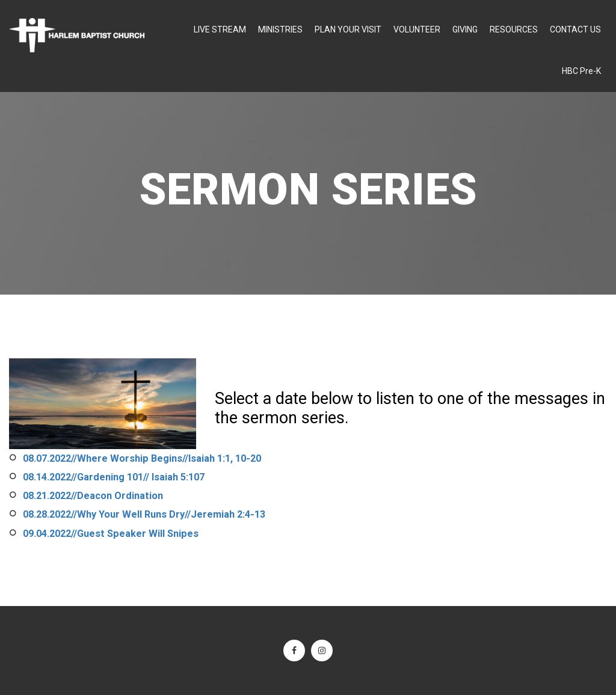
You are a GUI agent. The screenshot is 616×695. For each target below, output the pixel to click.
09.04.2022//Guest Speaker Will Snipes (111, 534)
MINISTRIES (280, 29)
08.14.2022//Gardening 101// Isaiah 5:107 (114, 477)
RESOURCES (514, 29)
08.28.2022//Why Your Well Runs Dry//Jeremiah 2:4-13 (144, 514)
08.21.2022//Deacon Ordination (93, 496)
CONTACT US (575, 29)
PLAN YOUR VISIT (348, 29)
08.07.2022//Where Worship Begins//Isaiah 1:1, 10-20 (142, 458)
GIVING (465, 29)
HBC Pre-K (581, 71)
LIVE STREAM (220, 29)
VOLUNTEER (417, 29)
